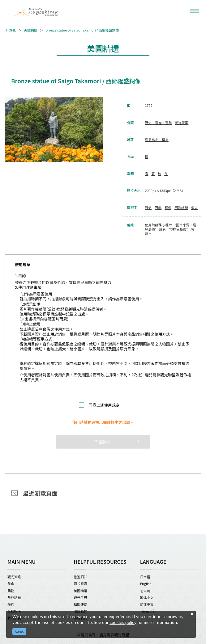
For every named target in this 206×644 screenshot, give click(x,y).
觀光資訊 (14, 577)
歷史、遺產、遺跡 (158, 123)
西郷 (158, 207)
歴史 (148, 207)
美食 (11, 583)
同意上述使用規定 (104, 405)
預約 (11, 604)
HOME (11, 30)
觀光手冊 (80, 597)
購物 (11, 591)
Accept (19, 631)
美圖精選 (31, 30)
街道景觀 (182, 123)
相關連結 (80, 604)
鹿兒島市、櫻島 (157, 140)
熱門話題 (14, 597)
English (146, 583)
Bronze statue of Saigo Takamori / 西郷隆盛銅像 (82, 30)
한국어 (145, 591)
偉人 (195, 207)
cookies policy (123, 622)
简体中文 (147, 604)
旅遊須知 (80, 577)
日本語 (145, 577)
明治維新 (181, 207)
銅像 (168, 207)
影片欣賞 (80, 583)
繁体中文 (147, 597)
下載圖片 (103, 442)
